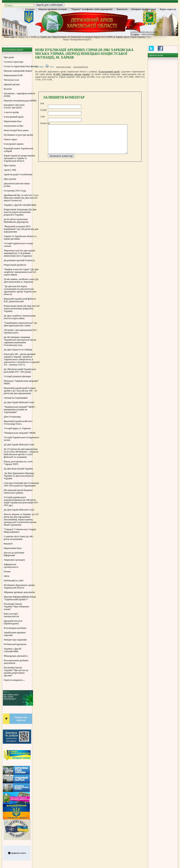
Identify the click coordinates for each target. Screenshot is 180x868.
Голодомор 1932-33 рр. (15, 191)
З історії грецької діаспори (17, 376)
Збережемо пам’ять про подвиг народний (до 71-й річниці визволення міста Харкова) (20, 253)
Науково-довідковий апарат (18, 71)
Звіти (7, 576)
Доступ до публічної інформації (14, 554)
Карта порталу (168, 9)
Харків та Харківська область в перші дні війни (20, 238)
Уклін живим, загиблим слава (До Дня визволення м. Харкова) (21, 280)
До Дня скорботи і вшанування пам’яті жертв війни (20, 317)
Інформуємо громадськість (11, 566)
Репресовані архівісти (15, 265)
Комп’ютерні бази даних (16, 130)
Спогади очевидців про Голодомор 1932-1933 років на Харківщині (21, 484)
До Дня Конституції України (18, 469)
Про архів (9, 57)
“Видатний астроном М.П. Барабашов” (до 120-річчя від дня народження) (21, 229)
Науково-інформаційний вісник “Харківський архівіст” (20, 598)
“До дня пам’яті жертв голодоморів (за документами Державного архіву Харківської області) (20, 290)
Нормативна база (13, 121)
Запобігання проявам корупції (15, 634)
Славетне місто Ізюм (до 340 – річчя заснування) (19, 538)
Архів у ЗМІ (10, 170)
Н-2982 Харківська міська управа (71, 74)
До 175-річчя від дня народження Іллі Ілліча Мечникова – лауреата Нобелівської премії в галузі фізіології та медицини (21, 453)
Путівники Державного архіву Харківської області (19, 586)
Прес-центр (10, 165)
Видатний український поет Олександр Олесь (18, 423)
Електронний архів (14, 117)
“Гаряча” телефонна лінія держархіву (92, 9)
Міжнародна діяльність (16, 656)
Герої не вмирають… (15, 680)
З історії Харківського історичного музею (22, 439)
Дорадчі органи (12, 84)
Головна (30, 9)
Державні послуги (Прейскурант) (13, 622)
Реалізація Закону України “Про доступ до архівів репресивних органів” (16, 672)
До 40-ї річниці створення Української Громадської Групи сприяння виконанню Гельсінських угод (20, 341)
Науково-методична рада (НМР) (20, 101)
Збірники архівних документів (19, 592)
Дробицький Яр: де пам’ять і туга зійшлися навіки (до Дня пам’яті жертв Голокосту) (21, 198)
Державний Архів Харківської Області (90, 22)
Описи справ (10, 139)
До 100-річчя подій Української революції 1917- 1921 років (20, 371)
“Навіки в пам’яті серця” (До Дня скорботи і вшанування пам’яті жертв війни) (21, 272)
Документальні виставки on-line (17, 185)
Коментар (45, 123)
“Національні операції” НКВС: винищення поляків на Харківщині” (20, 410)
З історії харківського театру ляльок (18, 245)
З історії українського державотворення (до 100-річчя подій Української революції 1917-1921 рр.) (21, 501)
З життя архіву (11, 112)
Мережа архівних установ (53, 9)
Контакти (122, 9)
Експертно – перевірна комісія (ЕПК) (19, 95)
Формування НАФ (13, 75)
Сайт (43, 117)
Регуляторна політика (15, 628)
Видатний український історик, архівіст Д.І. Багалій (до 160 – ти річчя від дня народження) (20, 391)
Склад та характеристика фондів (21, 66)
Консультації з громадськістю (11, 615)
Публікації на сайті (14, 581)
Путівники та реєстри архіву (18, 135)
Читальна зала (11, 80)
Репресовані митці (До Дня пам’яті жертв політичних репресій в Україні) (22, 309)
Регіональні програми (15, 644)
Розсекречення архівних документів (16, 662)
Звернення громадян (14, 560)
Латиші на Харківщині (16, 398)
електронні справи (63, 67)
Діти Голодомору (12, 417)
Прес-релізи (10, 179)
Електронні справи (14, 144)
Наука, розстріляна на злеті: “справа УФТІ (18, 463)
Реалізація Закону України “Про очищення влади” (16, 607)
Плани (7, 572)
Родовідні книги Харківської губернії (18, 150)
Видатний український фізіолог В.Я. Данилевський (20, 300)
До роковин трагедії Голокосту (19, 260)
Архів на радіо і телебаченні (18, 174)
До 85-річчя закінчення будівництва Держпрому (16, 221)
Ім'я (42, 103)
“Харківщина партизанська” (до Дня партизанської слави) (20, 324)
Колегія (8, 89)
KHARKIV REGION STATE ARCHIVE (14, 106)
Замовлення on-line (13, 126)
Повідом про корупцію (15, 640)
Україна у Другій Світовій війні (20, 205)
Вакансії (8, 544)
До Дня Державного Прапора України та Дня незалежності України (19, 476)
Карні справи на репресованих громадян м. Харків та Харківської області (19, 158)
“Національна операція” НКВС (20, 433)
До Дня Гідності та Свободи (18, 350)
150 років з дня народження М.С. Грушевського (21, 331)
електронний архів (81, 67)
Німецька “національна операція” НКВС (21, 382)
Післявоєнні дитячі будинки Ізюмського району (18, 491)
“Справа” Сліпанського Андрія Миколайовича (20, 531)
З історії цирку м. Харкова (17, 428)
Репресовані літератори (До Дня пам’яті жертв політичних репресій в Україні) (20, 212)
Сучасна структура (14, 62)
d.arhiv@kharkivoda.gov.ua (143, 32)
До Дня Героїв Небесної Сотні (19, 402)
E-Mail (44, 110)
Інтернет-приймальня (144, 9)
